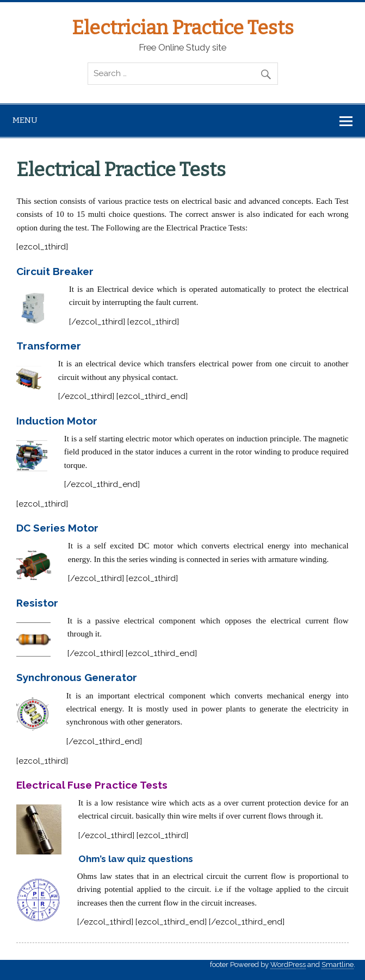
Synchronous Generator (77, 677)
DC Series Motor (57, 528)
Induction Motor (57, 421)
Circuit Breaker (55, 271)
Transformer (49, 346)
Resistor (37, 603)
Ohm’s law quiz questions (136, 859)
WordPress (288, 965)
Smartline (338, 965)
